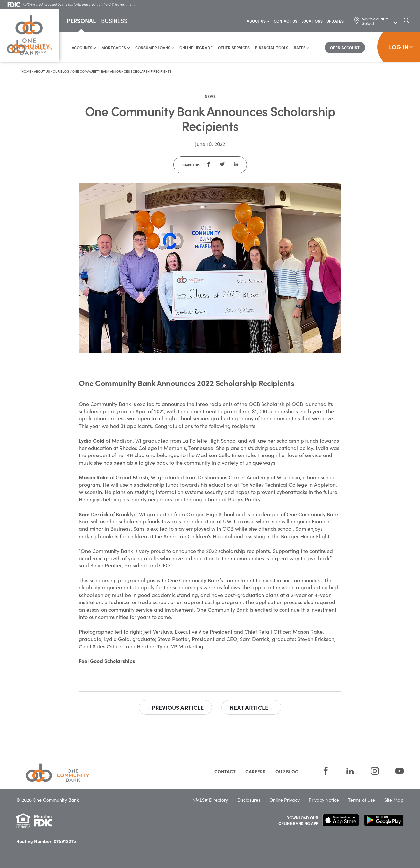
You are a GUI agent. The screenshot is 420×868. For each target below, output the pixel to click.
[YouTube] (395, 771)
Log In (401, 47)
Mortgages (116, 48)
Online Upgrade (196, 48)
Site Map (394, 800)
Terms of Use (362, 800)
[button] (208, 165)
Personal (81, 21)
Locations (312, 21)
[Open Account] (345, 48)
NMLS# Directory (210, 800)
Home (26, 72)
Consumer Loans (155, 48)
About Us (258, 21)
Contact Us (285, 21)
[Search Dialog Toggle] (407, 21)
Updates (335, 21)
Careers (255, 772)
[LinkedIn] (350, 771)
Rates (302, 48)
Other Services (234, 48)
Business (114, 21)
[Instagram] (375, 771)
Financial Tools (272, 48)
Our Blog (61, 72)
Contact (225, 772)
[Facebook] (326, 771)
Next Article (251, 708)
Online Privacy (284, 800)
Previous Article (175, 708)
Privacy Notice (324, 800)
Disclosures (249, 800)
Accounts (84, 48)
